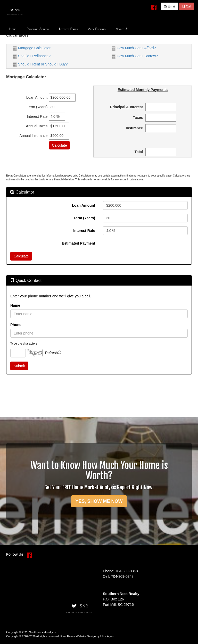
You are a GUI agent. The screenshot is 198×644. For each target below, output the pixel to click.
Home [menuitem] (13, 29)
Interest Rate (84, 231)
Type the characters (24, 344)
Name (15, 305)
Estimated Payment (79, 243)
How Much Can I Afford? (134, 48)
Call (187, 6)
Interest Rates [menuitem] (68, 29)
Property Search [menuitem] (38, 29)
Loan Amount (84, 205)
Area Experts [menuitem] (97, 29)
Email (170, 6)
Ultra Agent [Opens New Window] (107, 636)
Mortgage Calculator (32, 48)
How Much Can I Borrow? (135, 56)
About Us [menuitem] (122, 29)
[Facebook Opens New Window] (154, 6)
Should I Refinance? (32, 56)
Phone (16, 325)
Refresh (51, 353)
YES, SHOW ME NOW (99, 501)
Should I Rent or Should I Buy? (40, 64)
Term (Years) (84, 218)
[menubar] (69, 29)
